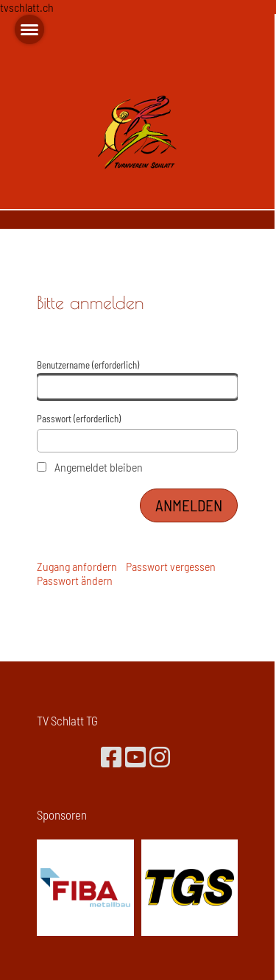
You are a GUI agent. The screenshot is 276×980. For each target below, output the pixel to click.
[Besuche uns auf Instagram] (160, 756)
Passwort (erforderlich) (137, 433)
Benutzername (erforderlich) (137, 379)
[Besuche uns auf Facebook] (111, 756)
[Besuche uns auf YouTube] (135, 756)
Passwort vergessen (171, 566)
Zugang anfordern (77, 566)
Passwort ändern (75, 580)
